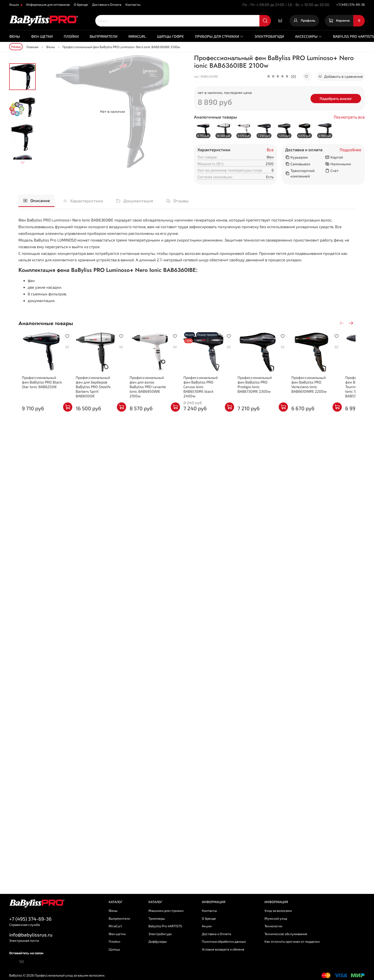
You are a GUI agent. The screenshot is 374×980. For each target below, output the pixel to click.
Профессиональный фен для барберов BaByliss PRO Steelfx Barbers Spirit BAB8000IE (96, 387)
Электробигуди (269, 36)
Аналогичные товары (216, 117)
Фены (15, 36)
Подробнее (351, 150)
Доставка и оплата (304, 150)
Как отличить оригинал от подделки (292, 941)
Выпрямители (104, 36)
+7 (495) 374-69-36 (351, 4)
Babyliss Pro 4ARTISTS (165, 926)
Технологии (273, 926)
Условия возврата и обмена (223, 949)
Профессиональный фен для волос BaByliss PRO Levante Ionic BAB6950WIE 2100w (153, 387)
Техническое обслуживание (286, 934)
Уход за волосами (278, 911)
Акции (14, 4)
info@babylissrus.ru (31, 935)
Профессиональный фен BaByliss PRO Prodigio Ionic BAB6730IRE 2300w (267, 385)
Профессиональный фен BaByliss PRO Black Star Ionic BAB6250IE (39, 385)
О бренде (81, 4)
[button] (281, 76)
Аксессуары (309, 36)
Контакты (133, 4)
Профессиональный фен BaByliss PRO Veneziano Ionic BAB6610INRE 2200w (323, 387)
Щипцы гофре (170, 36)
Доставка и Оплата (107, 4)
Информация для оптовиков (48, 4)
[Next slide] (23, 162)
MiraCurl (137, 36)
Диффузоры (158, 941)
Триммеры (157, 918)
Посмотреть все (349, 117)
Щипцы (114, 949)
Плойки (71, 36)
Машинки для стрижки (166, 911)
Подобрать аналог (336, 98)
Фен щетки (117, 934)
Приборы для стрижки (219, 36)
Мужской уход (276, 918)
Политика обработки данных (224, 941)
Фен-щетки (42, 36)
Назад (16, 47)
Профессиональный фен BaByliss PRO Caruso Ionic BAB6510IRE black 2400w (210, 387)
